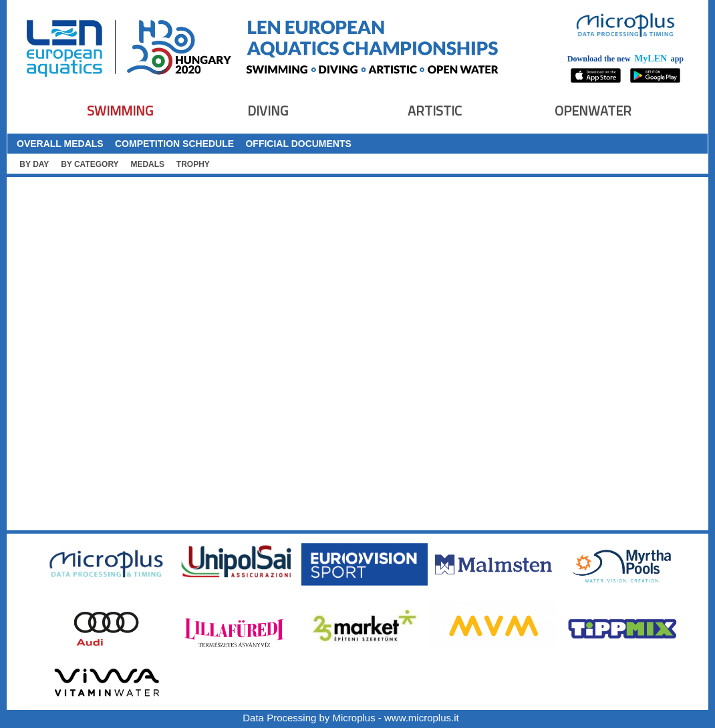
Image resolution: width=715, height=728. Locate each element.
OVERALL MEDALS (60, 144)
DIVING (268, 111)
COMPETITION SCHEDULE (174, 144)
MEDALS (147, 164)
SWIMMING (120, 111)
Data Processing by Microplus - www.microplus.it (350, 718)
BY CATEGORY (90, 164)
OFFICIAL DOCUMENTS (298, 144)
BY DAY (34, 164)
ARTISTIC (435, 111)
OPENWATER (593, 111)
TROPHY (193, 164)
